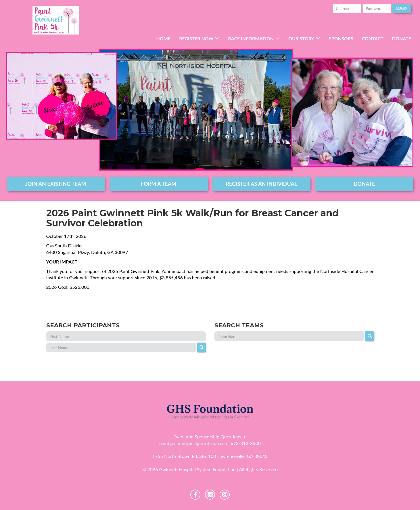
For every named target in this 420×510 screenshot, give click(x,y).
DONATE (364, 184)
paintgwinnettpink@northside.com (194, 443)
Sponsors (341, 38)
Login (402, 8)
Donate (402, 38)
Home (164, 38)
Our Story (301, 38)
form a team (159, 184)
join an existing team (56, 184)
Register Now (196, 38)
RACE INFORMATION (251, 38)
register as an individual (261, 184)
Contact (373, 38)
